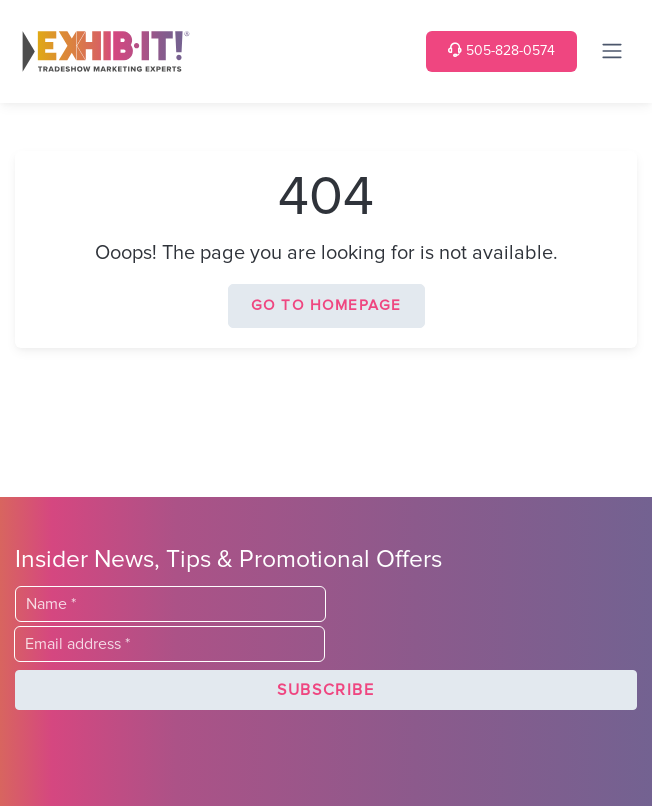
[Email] (169, 644)
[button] (326, 690)
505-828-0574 (501, 50)
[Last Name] (170, 604)
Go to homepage (326, 305)
